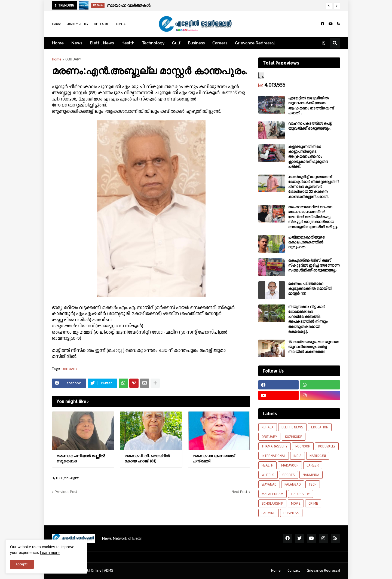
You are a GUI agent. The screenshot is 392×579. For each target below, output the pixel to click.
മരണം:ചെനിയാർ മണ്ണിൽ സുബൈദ (81, 458)
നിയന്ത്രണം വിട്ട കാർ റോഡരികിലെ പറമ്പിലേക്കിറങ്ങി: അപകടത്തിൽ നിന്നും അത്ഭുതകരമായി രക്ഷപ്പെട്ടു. (308, 319)
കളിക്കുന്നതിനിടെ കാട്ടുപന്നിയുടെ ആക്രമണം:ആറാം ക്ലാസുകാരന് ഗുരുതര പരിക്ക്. (308, 157)
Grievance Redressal (323, 571)
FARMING (269, 513)
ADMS (109, 571)
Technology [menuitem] (153, 43)
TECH (313, 484)
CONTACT (122, 24)
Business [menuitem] (196, 43)
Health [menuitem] (128, 43)
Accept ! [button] (22, 564)
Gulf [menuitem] (176, 43)
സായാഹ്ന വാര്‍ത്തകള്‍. (129, 5)
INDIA (298, 456)
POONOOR (303, 446)
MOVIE (296, 504)
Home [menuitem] (58, 43)
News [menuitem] (77, 43)
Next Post (240, 492)
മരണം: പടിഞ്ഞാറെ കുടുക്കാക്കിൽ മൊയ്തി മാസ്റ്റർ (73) (310, 289)
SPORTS (289, 475)
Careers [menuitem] (220, 43)
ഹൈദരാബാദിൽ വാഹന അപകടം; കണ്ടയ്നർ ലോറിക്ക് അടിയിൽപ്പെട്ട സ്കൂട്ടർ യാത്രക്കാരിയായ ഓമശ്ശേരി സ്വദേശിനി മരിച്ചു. (313, 217)
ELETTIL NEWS (292, 427)
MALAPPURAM (272, 494)
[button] (329, 6)
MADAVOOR (290, 465)
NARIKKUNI (318, 456)
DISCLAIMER (102, 24)
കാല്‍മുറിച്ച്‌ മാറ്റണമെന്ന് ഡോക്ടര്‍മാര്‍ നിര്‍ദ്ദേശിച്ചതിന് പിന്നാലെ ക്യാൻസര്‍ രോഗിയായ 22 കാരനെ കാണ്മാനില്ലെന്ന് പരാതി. (313, 187)
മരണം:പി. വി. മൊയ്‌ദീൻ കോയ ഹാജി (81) (147, 458)
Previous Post (66, 492)
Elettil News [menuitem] (102, 43)
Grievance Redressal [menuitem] (255, 43)
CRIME (313, 504)
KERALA (268, 427)
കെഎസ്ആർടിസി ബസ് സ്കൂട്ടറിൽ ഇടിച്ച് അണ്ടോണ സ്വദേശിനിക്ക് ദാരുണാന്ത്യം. (314, 266)
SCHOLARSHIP (272, 504)
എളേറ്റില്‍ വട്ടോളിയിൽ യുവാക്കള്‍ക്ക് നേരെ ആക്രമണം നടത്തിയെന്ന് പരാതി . (311, 106)
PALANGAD (293, 484)
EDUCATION (320, 427)
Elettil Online (91, 571)
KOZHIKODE (294, 437)
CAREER (313, 465)
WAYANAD (269, 484)
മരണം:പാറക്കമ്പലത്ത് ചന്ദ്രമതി (213, 458)
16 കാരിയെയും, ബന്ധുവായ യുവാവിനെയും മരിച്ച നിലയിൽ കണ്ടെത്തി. (313, 347)
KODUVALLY (327, 446)
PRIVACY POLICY (77, 24)
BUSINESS (291, 513)
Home (56, 24)
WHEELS (268, 475)
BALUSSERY (301, 494)
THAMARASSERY (275, 446)
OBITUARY (73, 59)
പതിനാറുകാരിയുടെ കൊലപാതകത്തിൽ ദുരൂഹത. (307, 243)
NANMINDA (311, 475)
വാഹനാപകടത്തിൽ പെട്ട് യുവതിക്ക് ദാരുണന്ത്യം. (310, 126)
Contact (294, 571)
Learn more (50, 553)
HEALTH (267, 465)
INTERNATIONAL (274, 456)
